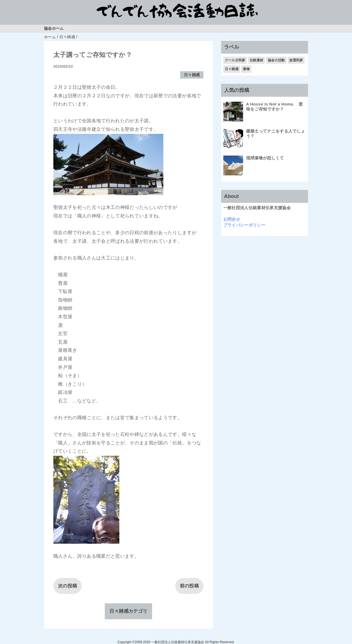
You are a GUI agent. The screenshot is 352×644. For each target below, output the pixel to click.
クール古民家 (235, 60)
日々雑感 (192, 75)
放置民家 (296, 60)
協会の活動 (276, 60)
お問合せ (232, 219)
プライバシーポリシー (244, 225)
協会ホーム (54, 28)
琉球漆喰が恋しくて (265, 158)
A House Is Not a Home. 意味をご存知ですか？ (275, 107)
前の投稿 (189, 586)
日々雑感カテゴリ (129, 611)
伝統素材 (256, 60)
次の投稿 (68, 586)
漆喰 (246, 69)
